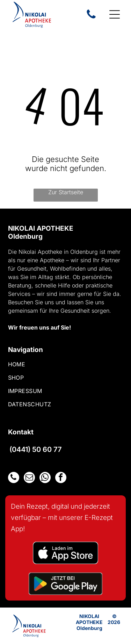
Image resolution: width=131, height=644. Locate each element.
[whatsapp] (45, 478)
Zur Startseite (66, 192)
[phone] (14, 478)
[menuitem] (66, 367)
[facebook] (61, 478)
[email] (29, 478)
